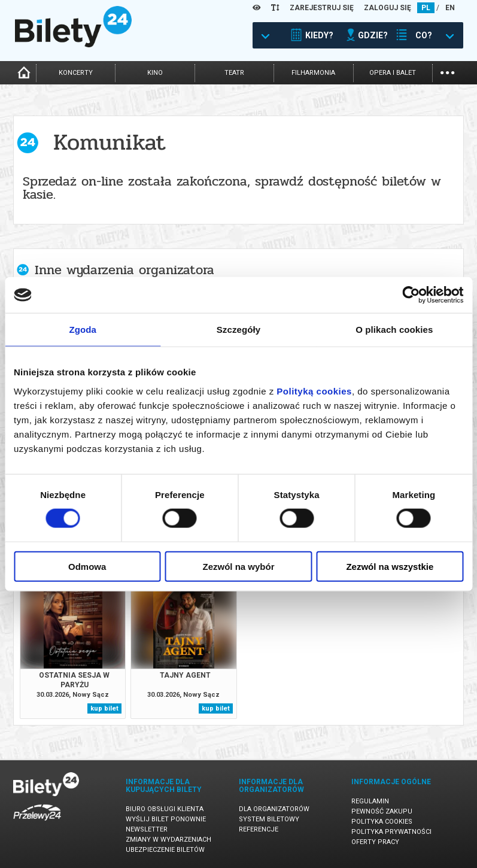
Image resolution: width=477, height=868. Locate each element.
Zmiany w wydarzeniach (168, 840)
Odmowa (87, 566)
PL (426, 8)
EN (450, 8)
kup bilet (104, 708)
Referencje (259, 829)
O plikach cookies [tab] (394, 330)
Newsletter (147, 829)
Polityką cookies (314, 391)
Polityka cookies (382, 822)
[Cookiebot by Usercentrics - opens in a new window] (411, 295)
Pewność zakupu (382, 811)
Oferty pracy (375, 842)
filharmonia (313, 73)
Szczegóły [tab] (238, 330)
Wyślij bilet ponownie (166, 819)
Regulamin (370, 801)
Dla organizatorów (274, 809)
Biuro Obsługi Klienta (165, 809)
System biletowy (269, 819)
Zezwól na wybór (239, 566)
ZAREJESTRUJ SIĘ (322, 8)
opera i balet (393, 73)
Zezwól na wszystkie (390, 566)
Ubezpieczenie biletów (165, 850)
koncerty (76, 73)
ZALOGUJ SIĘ (388, 8)
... (447, 72)
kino (155, 73)
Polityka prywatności (391, 832)
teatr (234, 73)
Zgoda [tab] (83, 330)
